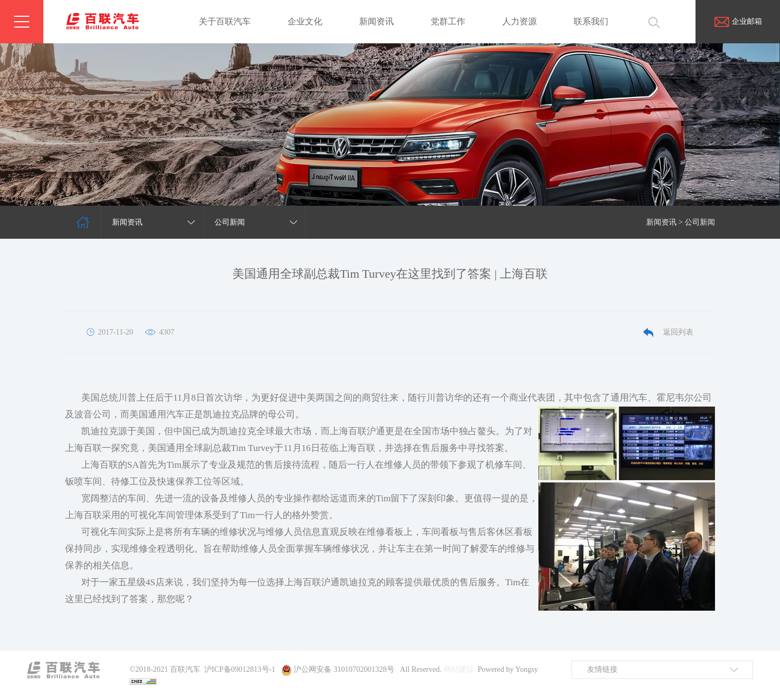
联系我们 (591, 21)
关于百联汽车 (225, 21)
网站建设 (459, 669)
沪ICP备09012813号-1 (240, 669)
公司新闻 (700, 222)
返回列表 (668, 332)
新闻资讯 (376, 21)
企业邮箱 (738, 21)
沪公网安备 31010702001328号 (344, 669)
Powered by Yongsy (508, 669)
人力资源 (519, 21)
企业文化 (305, 21)
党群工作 (448, 21)
